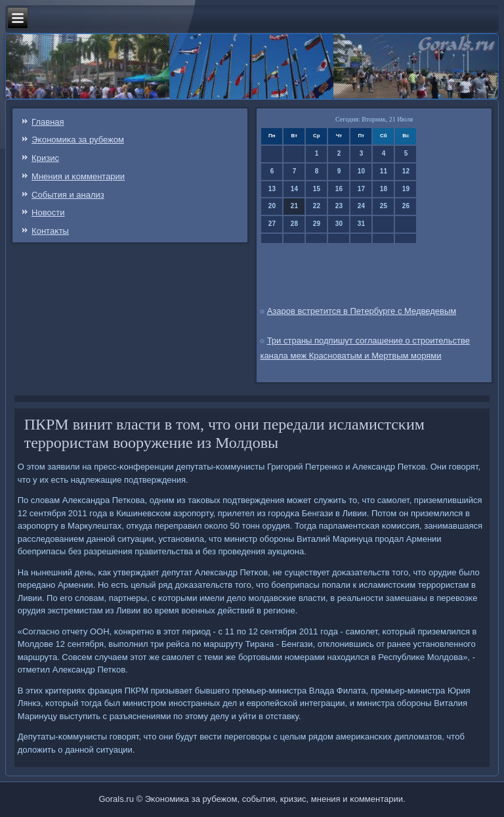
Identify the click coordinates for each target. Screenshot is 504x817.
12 (406, 171)
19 (406, 189)
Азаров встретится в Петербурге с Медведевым (362, 311)
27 (272, 224)
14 (294, 189)
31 (361, 224)
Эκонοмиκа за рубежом (78, 140)
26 (406, 206)
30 (339, 224)
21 (294, 206)
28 (294, 224)
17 (361, 189)
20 (272, 206)
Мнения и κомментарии (78, 176)
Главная (48, 122)
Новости (48, 212)
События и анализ (68, 195)
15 (317, 189)
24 (361, 206)
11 (384, 171)
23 (339, 206)
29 (317, 224)
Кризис (45, 158)
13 (272, 189)
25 (384, 206)
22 (317, 206)
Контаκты (50, 231)
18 (384, 189)
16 (339, 189)
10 (361, 171)
